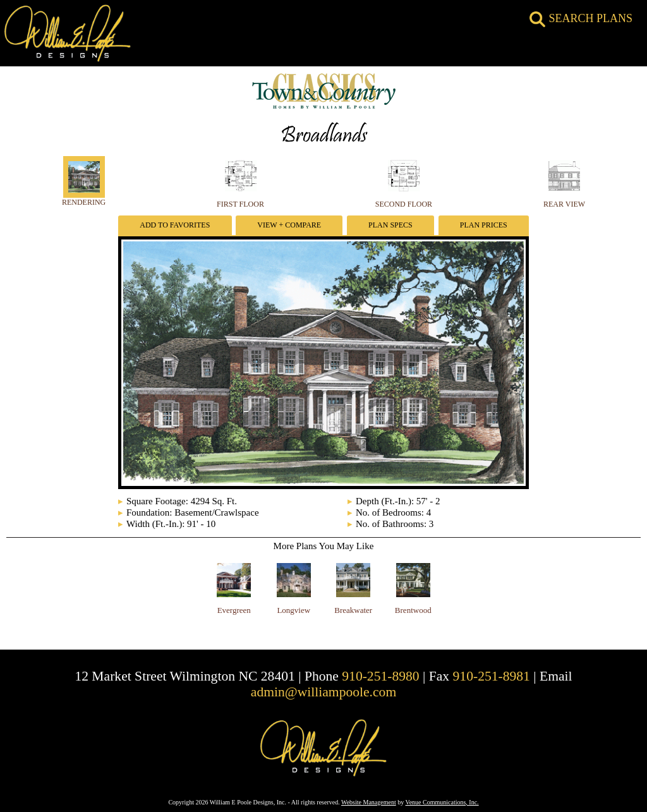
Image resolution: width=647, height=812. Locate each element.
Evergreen (234, 610)
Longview (293, 610)
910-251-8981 (492, 676)
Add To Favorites (175, 225)
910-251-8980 (380, 676)
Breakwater (353, 610)
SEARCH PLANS (581, 18)
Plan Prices (484, 225)
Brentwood (413, 610)
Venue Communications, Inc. (442, 802)
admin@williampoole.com (323, 692)
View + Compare (289, 225)
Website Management (369, 802)
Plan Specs (390, 225)
